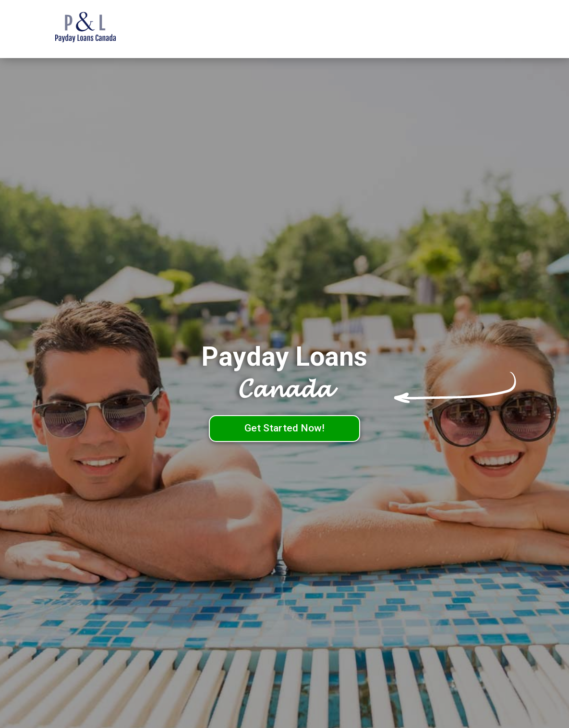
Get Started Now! (284, 428)
